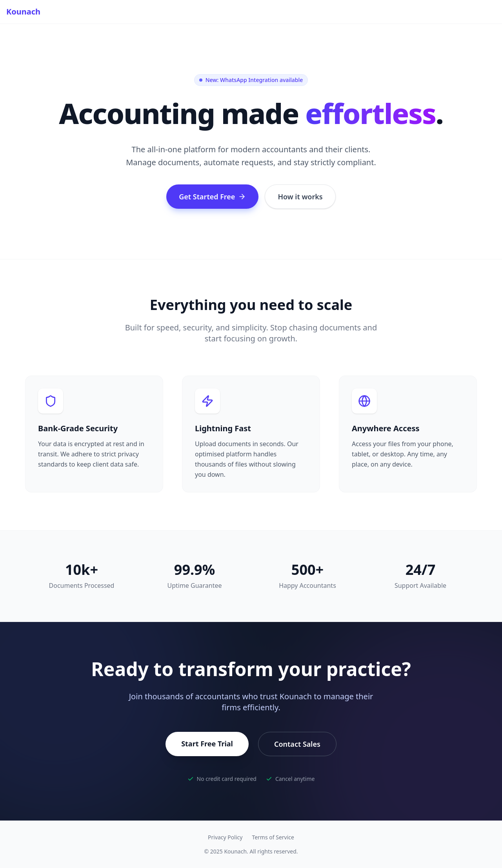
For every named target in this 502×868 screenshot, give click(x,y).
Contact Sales (297, 744)
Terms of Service (273, 837)
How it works (300, 197)
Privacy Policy (225, 837)
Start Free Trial (207, 744)
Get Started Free (212, 197)
